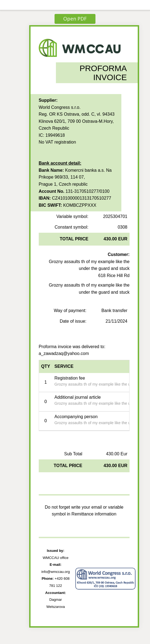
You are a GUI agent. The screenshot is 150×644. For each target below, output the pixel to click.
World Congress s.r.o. (60, 107)
